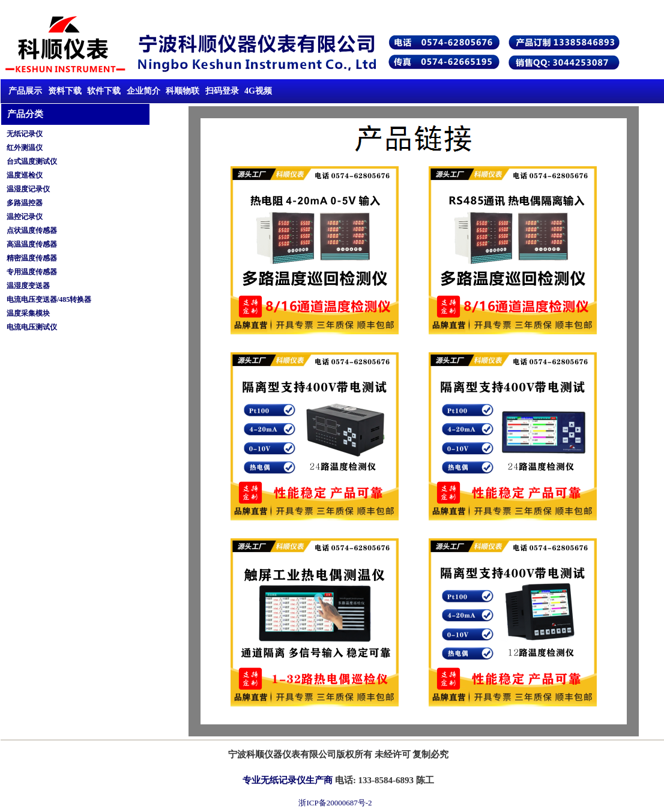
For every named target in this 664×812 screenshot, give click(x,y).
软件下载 (104, 91)
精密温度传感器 (32, 258)
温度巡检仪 (25, 175)
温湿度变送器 (28, 286)
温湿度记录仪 (28, 189)
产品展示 (25, 91)
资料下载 (66, 91)
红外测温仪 (25, 148)
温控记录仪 (25, 217)
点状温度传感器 (32, 230)
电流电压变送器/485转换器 (49, 299)
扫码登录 (222, 91)
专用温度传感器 (32, 272)
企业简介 (143, 91)
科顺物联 (183, 91)
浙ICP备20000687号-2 (335, 803)
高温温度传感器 (32, 244)
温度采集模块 (28, 313)
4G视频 (258, 91)
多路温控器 (25, 203)
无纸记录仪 (25, 134)
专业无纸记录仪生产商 (288, 780)
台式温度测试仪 (32, 161)
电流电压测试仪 (32, 327)
